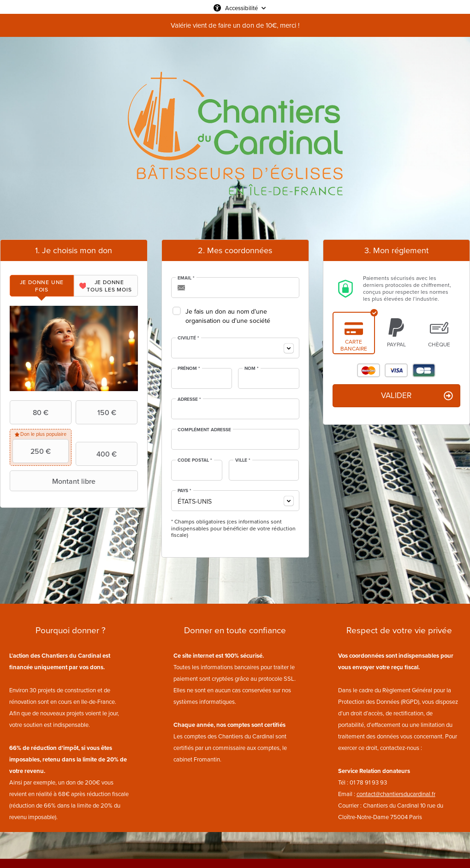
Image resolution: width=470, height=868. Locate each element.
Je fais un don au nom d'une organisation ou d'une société (228, 316)
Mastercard (369, 370)
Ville (243, 460)
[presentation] (42, 286)
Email (186, 278)
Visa (396, 370)
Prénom (189, 369)
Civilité (188, 338)
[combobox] (235, 348)
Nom (252, 369)
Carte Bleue (424, 370)
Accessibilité (241, 8)
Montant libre (54, 481)
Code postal (195, 460)
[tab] (42, 286)
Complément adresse (204, 430)
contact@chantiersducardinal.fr (396, 794)
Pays (184, 491)
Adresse (189, 399)
